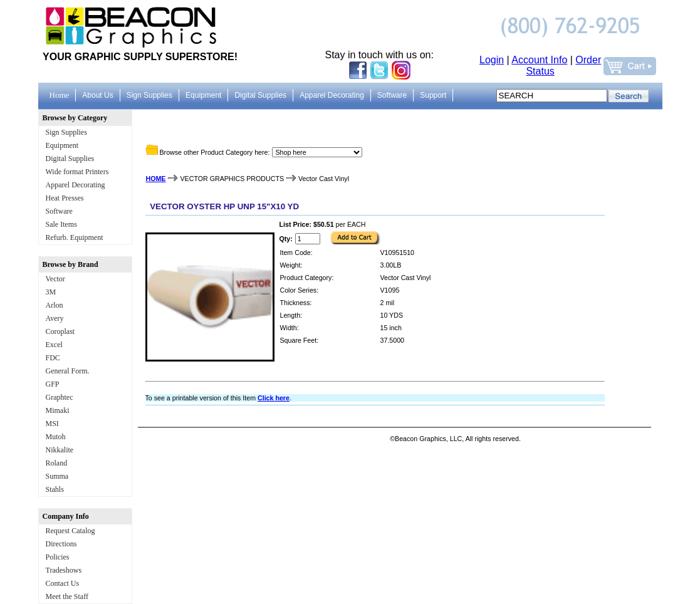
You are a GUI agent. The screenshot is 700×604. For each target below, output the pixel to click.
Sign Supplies (66, 132)
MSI (52, 424)
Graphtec (60, 397)
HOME (156, 179)
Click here (274, 398)
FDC (53, 358)
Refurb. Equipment (75, 237)
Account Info (539, 60)
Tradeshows (64, 570)
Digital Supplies (70, 159)
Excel (54, 345)
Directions (61, 544)
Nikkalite (60, 450)
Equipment (62, 145)
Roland (57, 463)
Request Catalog (71, 531)
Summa (57, 476)
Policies (58, 557)
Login (492, 60)
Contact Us (63, 583)
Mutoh (56, 437)
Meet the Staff (67, 596)
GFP (53, 384)
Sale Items (61, 224)
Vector (55, 279)
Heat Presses (65, 198)
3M (51, 292)
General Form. (68, 371)
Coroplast (60, 331)
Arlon (55, 305)
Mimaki (58, 410)
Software (59, 211)
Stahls (55, 489)
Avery (55, 318)
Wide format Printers (77, 172)
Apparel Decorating (76, 185)
